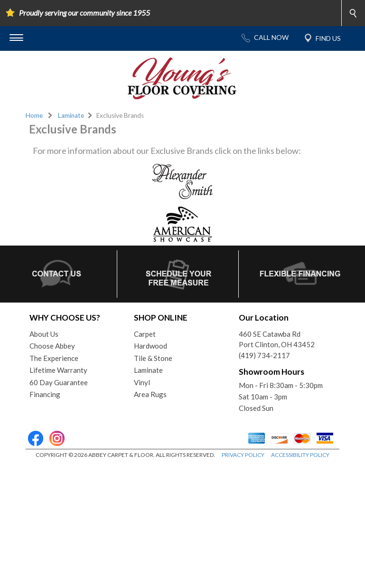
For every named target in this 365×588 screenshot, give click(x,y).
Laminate (71, 115)
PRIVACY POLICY (243, 455)
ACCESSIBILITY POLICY (300, 455)
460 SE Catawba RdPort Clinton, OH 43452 (277, 339)
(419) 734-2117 (264, 355)
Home (34, 115)
